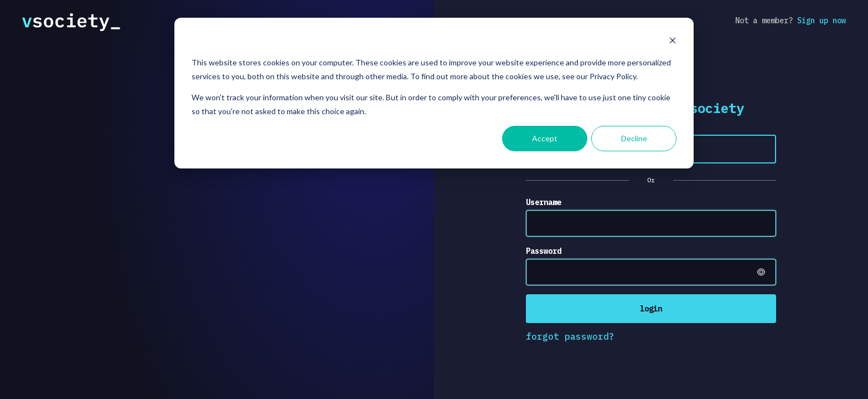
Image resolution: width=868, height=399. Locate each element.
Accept (545, 138)
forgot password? (570, 336)
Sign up (821, 21)
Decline (634, 138)
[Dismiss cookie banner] (673, 42)
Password (544, 251)
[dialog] (434, 93)
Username (544, 202)
